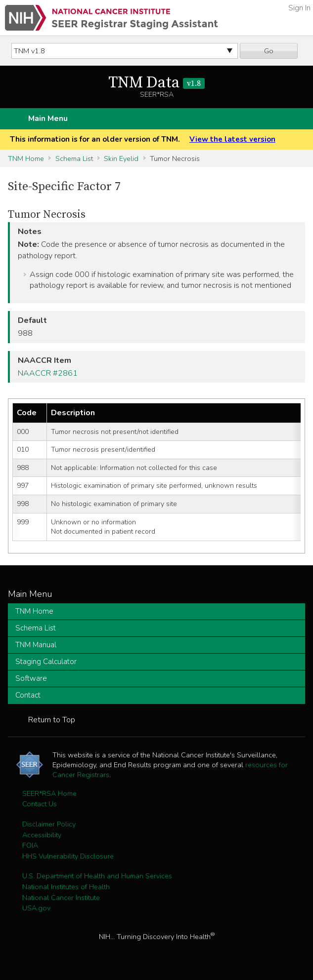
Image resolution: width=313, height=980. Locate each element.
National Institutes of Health (66, 887)
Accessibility (42, 835)
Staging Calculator (46, 662)
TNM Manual (36, 645)
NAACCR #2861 (48, 373)
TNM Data (156, 83)
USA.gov (36, 908)
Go (269, 51)
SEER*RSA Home (49, 793)
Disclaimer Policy (49, 824)
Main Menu (48, 118)
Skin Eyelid (121, 158)
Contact (28, 695)
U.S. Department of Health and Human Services (97, 876)
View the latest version (232, 139)
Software (31, 678)
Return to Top (52, 720)
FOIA (30, 845)
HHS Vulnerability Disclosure (68, 856)
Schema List (74, 158)
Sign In (299, 8)
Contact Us (40, 804)
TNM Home (26, 158)
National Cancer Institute (61, 898)
